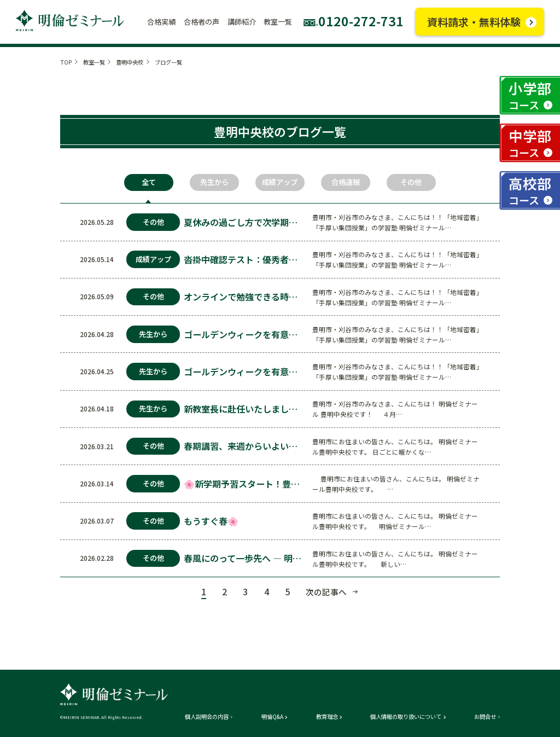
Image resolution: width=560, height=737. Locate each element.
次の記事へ (326, 592)
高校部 (530, 190)
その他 (411, 182)
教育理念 (327, 717)
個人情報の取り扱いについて (406, 717)
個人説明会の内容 (207, 717)
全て (149, 182)
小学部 (530, 95)
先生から (214, 182)
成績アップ (280, 182)
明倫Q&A (272, 717)
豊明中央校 (130, 62)
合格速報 (346, 182)
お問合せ (485, 717)
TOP (66, 62)
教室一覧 (94, 62)
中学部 (530, 143)
